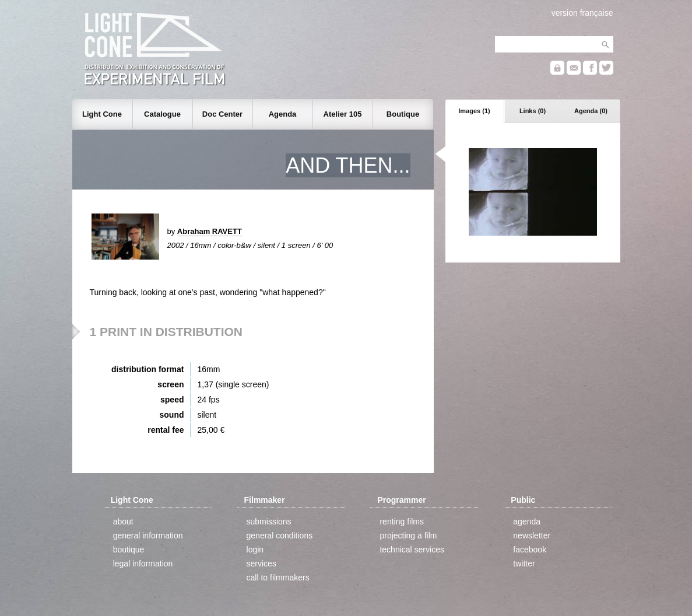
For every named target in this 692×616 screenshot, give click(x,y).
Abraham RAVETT (210, 231)
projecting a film (408, 535)
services (261, 563)
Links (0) (533, 111)
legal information (143, 563)
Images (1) (474, 111)
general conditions (280, 535)
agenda (527, 521)
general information (148, 535)
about (123, 521)
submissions (269, 521)
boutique (129, 549)
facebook (530, 549)
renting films (401, 521)
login (255, 549)
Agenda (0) (591, 111)
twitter (524, 563)
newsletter (532, 535)
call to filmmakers (278, 577)
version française (582, 13)
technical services (412, 549)
